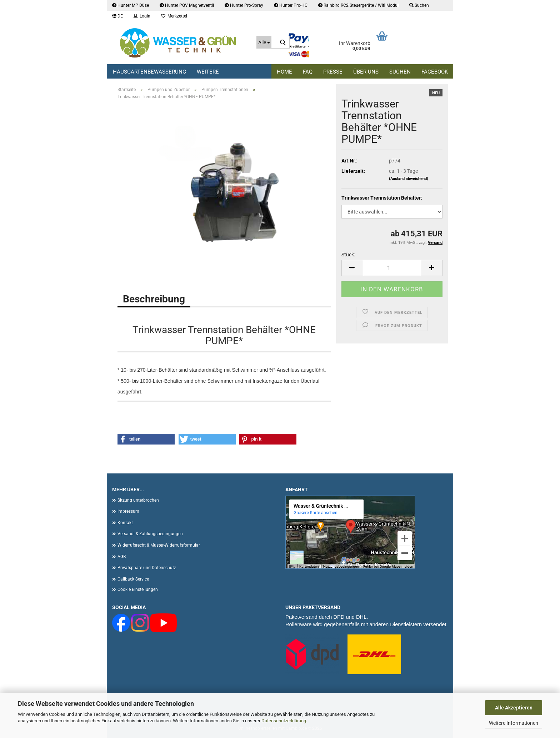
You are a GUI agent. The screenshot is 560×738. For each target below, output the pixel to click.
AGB (122, 557)
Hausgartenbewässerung (149, 72)
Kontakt (125, 523)
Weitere (208, 72)
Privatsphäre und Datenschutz (147, 568)
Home (284, 72)
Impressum (128, 511)
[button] (117, 16)
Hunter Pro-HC (291, 5)
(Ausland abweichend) (409, 179)
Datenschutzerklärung (284, 721)
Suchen (400, 72)
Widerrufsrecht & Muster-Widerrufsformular (159, 545)
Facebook (435, 72)
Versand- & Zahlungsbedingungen (150, 534)
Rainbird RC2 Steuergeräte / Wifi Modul (358, 5)
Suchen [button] (419, 5)
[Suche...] (264, 42)
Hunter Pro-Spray (244, 5)
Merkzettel (174, 16)
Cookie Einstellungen (138, 589)
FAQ (308, 72)
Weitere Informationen (514, 723)
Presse (333, 72)
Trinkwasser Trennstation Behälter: (382, 198)
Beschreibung (154, 299)
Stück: (348, 255)
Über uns (366, 72)
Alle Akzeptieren (514, 708)
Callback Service (133, 579)
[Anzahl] (392, 268)
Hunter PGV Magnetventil (187, 5)
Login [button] (142, 16)
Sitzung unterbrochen (138, 500)
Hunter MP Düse (131, 5)
